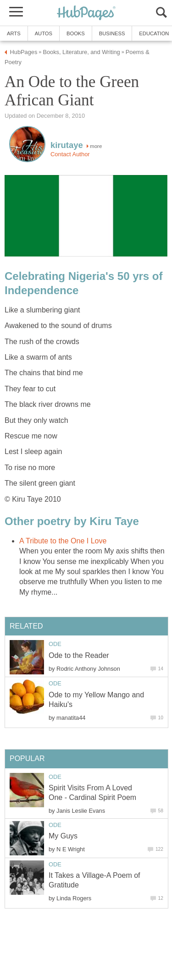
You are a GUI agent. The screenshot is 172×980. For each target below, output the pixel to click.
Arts (14, 33)
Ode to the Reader (79, 655)
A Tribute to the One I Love (63, 541)
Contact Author (70, 154)
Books (76, 33)
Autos (44, 33)
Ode (55, 644)
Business (112, 33)
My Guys (63, 836)
